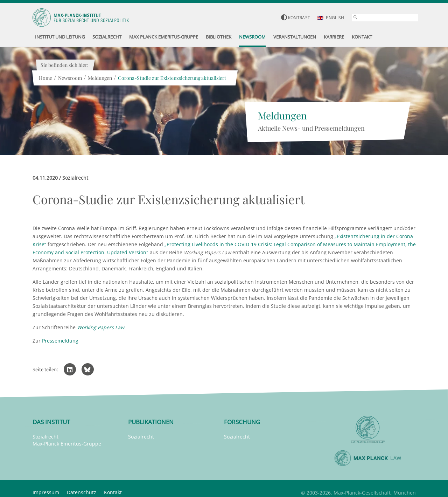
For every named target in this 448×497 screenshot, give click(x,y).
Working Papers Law (101, 327)
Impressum (46, 492)
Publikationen (151, 422)
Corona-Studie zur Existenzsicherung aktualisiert (172, 78)
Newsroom (70, 78)
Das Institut (51, 422)
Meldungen (100, 78)
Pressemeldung (60, 341)
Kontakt (113, 492)
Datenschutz (82, 492)
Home (45, 78)
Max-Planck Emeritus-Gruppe (67, 444)
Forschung (242, 422)
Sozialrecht (45, 437)
